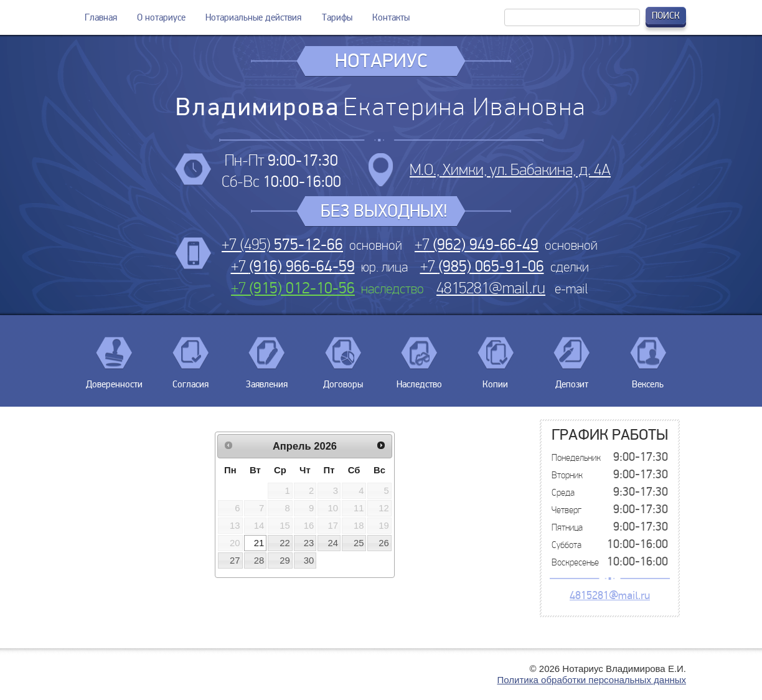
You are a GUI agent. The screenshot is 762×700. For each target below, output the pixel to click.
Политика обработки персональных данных (592, 680)
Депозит (571, 380)
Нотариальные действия (253, 17)
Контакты (391, 17)
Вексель (648, 380)
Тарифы (337, 17)
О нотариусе (161, 17)
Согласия (190, 380)
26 (384, 543)
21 (259, 543)
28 (259, 560)
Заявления (267, 380)
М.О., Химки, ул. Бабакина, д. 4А (510, 170)
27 (235, 560)
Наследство (419, 380)
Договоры (343, 380)
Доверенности (114, 380)
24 (333, 543)
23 (309, 543)
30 (309, 560)
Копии (496, 380)
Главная (101, 17)
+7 (477, 244)
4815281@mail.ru (491, 288)
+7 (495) (282, 244)
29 (285, 560)
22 (285, 543)
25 (359, 543)
